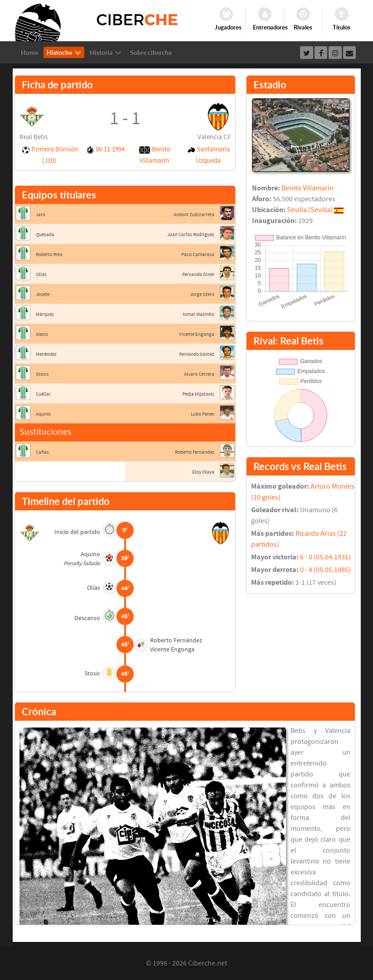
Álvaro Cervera (199, 374)
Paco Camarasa (198, 255)
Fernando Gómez (197, 354)
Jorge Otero (202, 294)
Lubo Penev (203, 414)
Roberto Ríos (49, 255)
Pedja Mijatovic (198, 394)
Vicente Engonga (197, 334)
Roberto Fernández (195, 452)
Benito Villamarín (308, 188)
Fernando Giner (198, 274)
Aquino (43, 414)
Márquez (45, 314)
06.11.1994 (110, 149)
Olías (41, 274)
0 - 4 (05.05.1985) (325, 570)
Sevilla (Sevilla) (310, 210)
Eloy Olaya (203, 472)
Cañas (42, 452)
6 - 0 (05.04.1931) (325, 557)
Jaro (41, 215)
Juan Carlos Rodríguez (191, 235)
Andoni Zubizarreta (194, 215)
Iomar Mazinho (199, 314)
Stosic (42, 374)
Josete (43, 294)
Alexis (42, 334)
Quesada (45, 235)
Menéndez (46, 354)
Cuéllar (43, 394)
